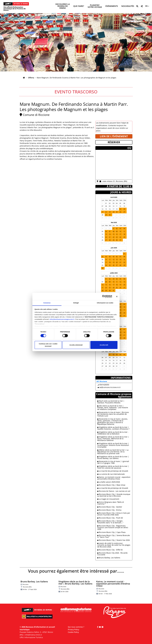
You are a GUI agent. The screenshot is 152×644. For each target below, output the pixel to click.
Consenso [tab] (47, 303)
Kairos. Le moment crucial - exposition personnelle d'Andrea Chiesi (114, 478)
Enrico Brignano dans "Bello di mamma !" (111, 503)
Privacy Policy (73, 630)
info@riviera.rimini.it (33, 635)
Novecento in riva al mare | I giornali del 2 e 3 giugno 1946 (113, 462)
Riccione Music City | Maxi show (111, 485)
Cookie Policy (73, 632)
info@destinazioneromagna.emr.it (62, 319)
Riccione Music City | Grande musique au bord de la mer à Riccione (114, 495)
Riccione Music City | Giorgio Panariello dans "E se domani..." (110, 522)
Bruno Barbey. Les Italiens (109, 558)
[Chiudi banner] (117, 296)
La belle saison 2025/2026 (109, 482)
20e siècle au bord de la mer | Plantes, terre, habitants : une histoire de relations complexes (113, 408)
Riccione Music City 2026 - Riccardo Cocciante (112, 554)
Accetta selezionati (76, 345)
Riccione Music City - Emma (109, 510)
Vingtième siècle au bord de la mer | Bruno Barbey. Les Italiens (113, 457)
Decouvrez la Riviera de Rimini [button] (63, 6)
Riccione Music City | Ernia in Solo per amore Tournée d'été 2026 (114, 514)
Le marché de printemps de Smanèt (113, 471)
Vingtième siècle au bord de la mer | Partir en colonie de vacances (113, 467)
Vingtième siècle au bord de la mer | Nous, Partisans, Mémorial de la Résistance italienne (113, 439)
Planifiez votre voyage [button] (95, 6)
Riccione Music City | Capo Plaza (111, 532)
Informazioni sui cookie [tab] (105, 303)
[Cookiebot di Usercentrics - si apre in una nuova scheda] (104, 296)
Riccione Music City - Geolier (110, 507)
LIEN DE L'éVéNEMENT (114, 136)
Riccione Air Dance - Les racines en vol (114, 491)
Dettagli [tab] (76, 303)
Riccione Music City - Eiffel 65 (110, 550)
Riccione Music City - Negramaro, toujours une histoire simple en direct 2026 (113, 527)
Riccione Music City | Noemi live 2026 (113, 540)
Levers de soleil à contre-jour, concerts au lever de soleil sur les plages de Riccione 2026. (114, 545)
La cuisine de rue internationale (111, 474)
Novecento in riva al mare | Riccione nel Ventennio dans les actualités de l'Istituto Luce (113, 414)
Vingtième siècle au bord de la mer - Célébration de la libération (113, 433)
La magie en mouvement (108, 499)
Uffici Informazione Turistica (31, 637)
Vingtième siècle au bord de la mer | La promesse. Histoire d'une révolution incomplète (113, 445)
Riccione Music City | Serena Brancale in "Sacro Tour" (114, 536)
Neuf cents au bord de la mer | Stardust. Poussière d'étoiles (111, 402)
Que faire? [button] (79, 6)
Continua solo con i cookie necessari (48, 345)
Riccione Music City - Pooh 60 (110, 518)
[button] (137, 7)
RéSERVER (114, 142)
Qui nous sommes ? (76, 627)
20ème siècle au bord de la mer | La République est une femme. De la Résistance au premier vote (113, 452)
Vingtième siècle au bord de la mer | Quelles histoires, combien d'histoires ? (113, 428)
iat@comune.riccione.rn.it (110, 387)
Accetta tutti (104, 345)
